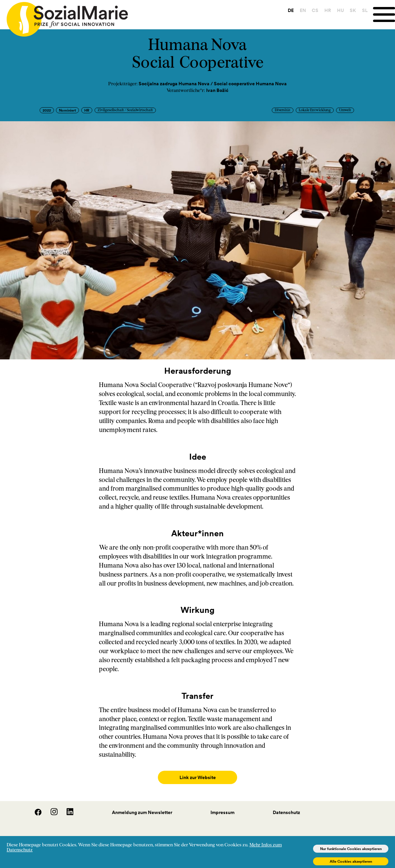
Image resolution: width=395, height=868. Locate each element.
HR (328, 10)
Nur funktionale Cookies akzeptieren (351, 849)
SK (353, 10)
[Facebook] (35, 808)
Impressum (222, 806)
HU (341, 10)
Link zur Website (198, 777)
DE (291, 10)
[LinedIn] (66, 808)
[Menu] (384, 14)
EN (303, 10)
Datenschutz (286, 806)
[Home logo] (64, 16)
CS (315, 10)
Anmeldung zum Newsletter (142, 806)
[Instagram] (51, 808)
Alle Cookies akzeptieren (351, 861)
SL (365, 10)
